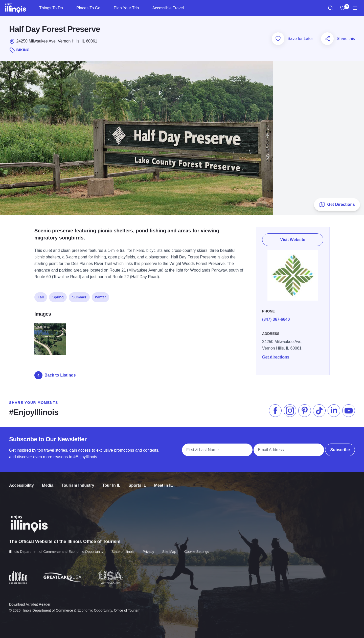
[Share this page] (327, 39)
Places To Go (88, 8)
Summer (79, 295)
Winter (100, 295)
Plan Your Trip (126, 8)
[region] (331, 8)
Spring (58, 295)
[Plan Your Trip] (143, 8)
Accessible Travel (168, 8)
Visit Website (293, 237)
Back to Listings (55, 375)
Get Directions (337, 205)
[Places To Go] (105, 8)
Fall (41, 295)
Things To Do (51, 8)
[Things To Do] (67, 8)
